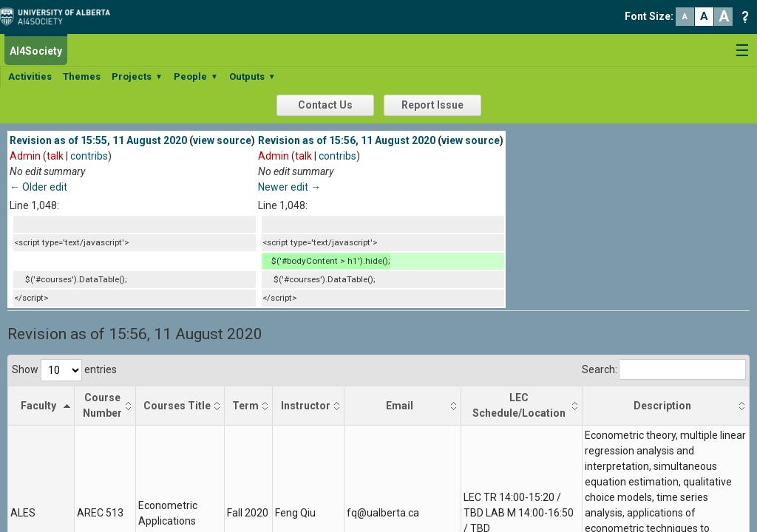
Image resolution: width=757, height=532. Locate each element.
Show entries (64, 369)
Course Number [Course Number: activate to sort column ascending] (102, 405)
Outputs (252, 76)
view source (222, 140)
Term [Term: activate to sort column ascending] (245, 406)
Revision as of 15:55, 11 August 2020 (98, 140)
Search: (664, 369)
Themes (82, 76)
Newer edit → (289, 187)
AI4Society (36, 51)
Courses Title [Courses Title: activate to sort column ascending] (177, 406)
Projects (137, 76)
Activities (30, 76)
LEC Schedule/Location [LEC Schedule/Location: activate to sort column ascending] (519, 405)
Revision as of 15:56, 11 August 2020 (347, 140)
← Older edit (38, 187)
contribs (89, 156)
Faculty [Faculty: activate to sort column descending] (38, 406)
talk (55, 156)
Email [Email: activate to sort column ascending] (400, 406)
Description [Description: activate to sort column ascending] (662, 406)
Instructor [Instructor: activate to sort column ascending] (306, 406)
